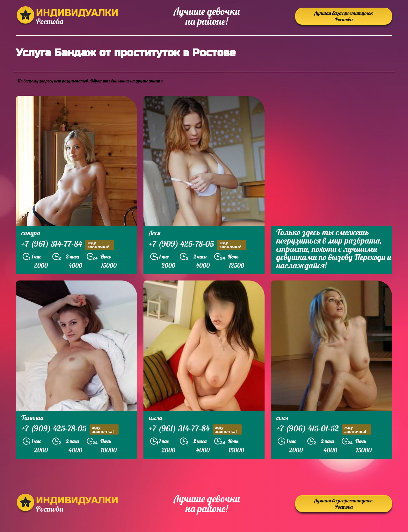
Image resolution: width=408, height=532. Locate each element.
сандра (31, 233)
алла (156, 418)
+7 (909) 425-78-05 (197, 245)
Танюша (32, 418)
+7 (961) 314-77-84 (68, 245)
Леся (155, 233)
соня (282, 418)
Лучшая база (344, 16)
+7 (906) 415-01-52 (324, 429)
